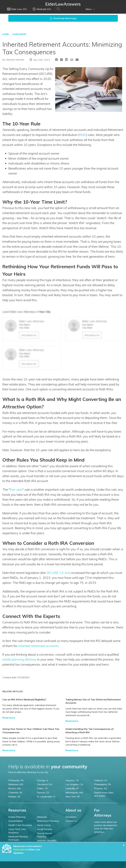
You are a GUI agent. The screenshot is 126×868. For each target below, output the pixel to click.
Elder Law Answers (63, 4)
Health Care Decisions (20, 825)
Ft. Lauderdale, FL (46, 797)
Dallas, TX (42, 788)
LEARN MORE (19, 34)
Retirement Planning (48, 821)
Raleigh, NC (15, 797)
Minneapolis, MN (74, 793)
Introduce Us (29, 335)
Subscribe (19, 849)
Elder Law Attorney (32, 321)
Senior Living (44, 825)
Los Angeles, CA (74, 784)
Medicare (42, 817)
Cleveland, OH (44, 784)
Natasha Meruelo (15, 60)
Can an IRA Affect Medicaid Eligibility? (24, 699)
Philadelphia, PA (103, 784)
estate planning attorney (19, 659)
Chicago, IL (43, 780)
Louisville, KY (72, 788)
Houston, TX (72, 780)
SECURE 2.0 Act (58, 573)
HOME (6, 34)
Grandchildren (16, 821)
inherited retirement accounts (38, 646)
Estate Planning (17, 817)
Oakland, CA (101, 780)
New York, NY (73, 797)
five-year (16, 490)
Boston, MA (15, 788)
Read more (9, 718)
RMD (83, 135)
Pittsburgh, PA (16, 780)
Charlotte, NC (16, 793)
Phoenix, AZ (101, 788)
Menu (90, 9)
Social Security (45, 829)
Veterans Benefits (47, 841)
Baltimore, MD (16, 784)
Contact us (71, 821)
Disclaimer (71, 817)
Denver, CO (43, 793)
